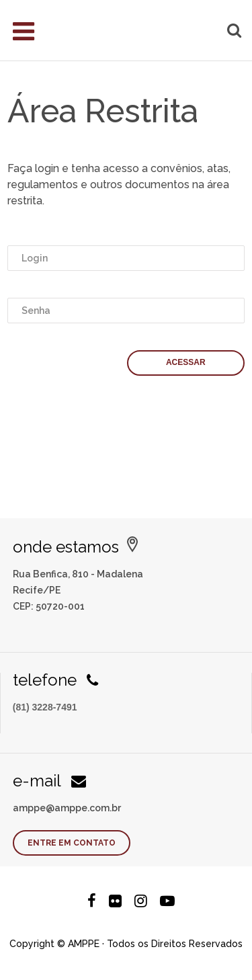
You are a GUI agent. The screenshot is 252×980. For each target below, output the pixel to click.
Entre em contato (72, 843)
